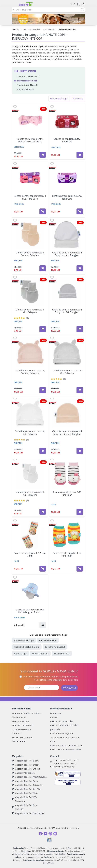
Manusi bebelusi (40, 653)
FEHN (53, 504)
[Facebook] (41, 834)
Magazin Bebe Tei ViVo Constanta (24, 799)
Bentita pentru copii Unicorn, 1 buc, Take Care (30, 197)
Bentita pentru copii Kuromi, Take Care (67, 197)
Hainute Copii (49, 30)
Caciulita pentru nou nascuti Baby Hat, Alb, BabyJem (67, 254)
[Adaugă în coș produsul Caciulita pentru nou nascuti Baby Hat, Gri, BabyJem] (80, 329)
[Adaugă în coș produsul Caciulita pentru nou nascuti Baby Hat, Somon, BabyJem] (80, 451)
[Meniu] (14, 4)
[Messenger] (46, 834)
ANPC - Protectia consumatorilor (66, 745)
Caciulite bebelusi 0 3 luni (27, 647)
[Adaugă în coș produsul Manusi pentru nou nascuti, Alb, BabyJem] (43, 512)
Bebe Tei (16, 30)
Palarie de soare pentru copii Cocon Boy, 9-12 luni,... (30, 611)
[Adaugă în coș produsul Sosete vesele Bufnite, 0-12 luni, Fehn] (80, 569)
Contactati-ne (19, 741)
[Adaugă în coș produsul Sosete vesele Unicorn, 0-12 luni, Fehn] (80, 512)
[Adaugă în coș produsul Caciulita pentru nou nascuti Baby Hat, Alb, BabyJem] (80, 268)
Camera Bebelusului (31, 30)
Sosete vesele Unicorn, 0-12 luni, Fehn (67, 494)
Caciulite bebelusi (48, 640)
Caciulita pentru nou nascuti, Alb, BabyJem (30, 433)
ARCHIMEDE (19, 618)
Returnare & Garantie (23, 725)
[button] (43, 625)
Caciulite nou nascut (55, 647)
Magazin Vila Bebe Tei (24, 773)
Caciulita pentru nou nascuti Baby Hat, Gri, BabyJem (67, 311)
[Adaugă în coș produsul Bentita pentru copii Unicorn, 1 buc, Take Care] (43, 211)
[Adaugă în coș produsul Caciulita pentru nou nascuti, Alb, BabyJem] (43, 451)
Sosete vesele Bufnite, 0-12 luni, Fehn (67, 554)
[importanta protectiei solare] (48, 19)
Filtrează (78, 99)
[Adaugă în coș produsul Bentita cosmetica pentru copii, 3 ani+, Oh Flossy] (43, 155)
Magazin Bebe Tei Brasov (26, 765)
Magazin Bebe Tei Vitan (25, 793)
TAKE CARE (56, 147)
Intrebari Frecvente (21, 729)
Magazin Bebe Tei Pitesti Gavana (29, 777)
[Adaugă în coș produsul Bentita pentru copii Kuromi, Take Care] (80, 211)
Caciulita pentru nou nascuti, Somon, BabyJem (30, 372)
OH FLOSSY (19, 147)
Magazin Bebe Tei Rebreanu (27, 785)
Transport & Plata (21, 721)
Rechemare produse (22, 737)
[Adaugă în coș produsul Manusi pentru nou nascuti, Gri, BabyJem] (43, 329)
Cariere (54, 717)
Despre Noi (56, 713)
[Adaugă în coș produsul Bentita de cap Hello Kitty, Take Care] (80, 155)
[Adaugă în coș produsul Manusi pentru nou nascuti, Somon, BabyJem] (43, 268)
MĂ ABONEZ (69, 688)
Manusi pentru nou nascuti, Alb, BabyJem (30, 494)
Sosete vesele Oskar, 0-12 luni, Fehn (30, 554)
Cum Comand (19, 717)
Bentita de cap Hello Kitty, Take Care (67, 140)
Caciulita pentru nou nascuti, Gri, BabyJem (67, 372)
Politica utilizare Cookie (62, 721)
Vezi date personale (56, 680)
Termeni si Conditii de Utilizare (27, 713)
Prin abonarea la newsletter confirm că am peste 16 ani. (50, 676)
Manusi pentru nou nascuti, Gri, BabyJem (30, 311)
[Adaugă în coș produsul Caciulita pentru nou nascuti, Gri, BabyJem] (80, 390)
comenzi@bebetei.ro (64, 767)
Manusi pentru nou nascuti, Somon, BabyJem (30, 254)
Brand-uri (17, 733)
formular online (73, 749)
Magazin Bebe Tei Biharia (26, 761)
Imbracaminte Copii (24, 640)
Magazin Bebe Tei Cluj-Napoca (28, 813)
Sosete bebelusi (62, 653)
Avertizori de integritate (62, 733)
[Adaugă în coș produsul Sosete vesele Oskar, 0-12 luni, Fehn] (43, 569)
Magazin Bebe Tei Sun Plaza (27, 789)
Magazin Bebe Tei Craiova (26, 769)
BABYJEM (18, 260)
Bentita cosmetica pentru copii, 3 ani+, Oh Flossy (30, 140)
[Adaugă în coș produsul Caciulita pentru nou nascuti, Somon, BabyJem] (43, 390)
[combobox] (48, 10)
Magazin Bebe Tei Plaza (25, 781)
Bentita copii (20, 653)
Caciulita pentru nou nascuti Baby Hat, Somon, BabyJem (67, 433)
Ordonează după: (59, 99)
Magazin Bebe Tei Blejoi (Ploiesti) (25, 807)
